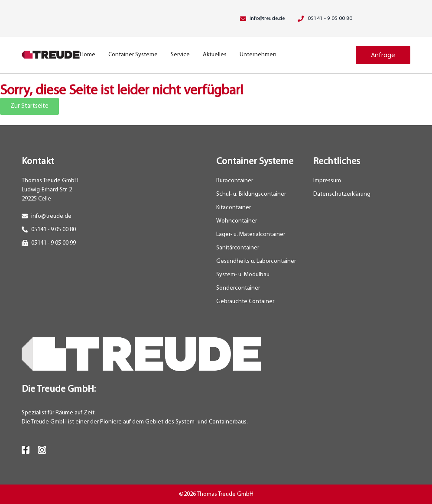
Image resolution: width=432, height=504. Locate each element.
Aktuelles (215, 55)
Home (88, 55)
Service (180, 55)
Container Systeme (133, 55)
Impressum (327, 181)
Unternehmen (258, 55)
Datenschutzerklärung (342, 194)
